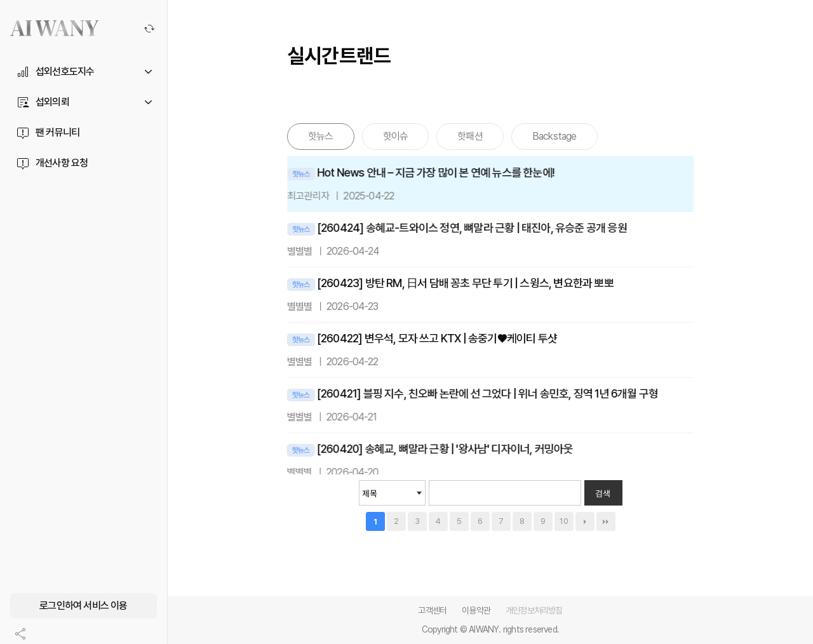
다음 (585, 521)
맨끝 (606, 521)
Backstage (554, 136)
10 (564, 521)
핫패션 (470, 136)
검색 (603, 493)
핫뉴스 (321, 136)
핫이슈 (396, 136)
